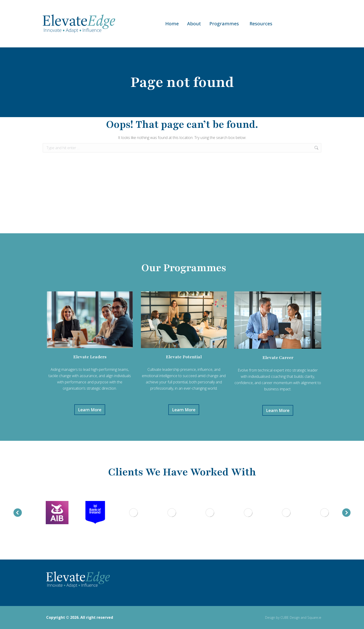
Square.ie (314, 617)
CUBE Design (290, 617)
